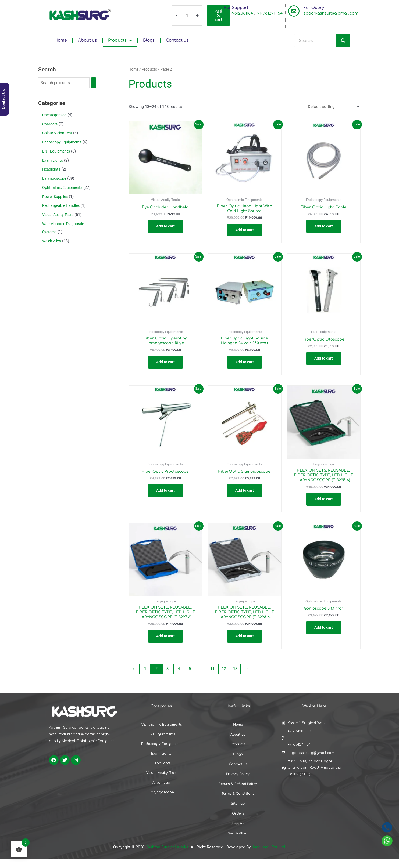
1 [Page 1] (145, 678)
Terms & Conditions (238, 803)
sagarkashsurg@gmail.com (331, 13)
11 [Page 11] (212, 678)
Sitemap (238, 813)
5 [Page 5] (190, 678)
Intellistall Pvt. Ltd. (269, 856)
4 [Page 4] (179, 678)
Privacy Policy (238, 783)
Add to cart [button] (165, 227)
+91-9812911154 (269, 13)
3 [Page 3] (168, 678)
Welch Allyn (238, 842)
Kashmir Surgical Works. (168, 856)
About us (87, 40)
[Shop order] (333, 107)
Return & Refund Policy (238, 793)
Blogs (149, 40)
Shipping (238, 833)
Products (120, 41)
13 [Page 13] (235, 678)
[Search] (343, 41)
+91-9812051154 (239, 13)
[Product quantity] (187, 15)
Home (60, 40)
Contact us (177, 40)
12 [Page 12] (224, 678)
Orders (238, 823)
